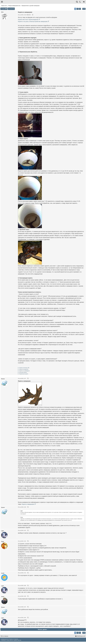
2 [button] (78, 9)
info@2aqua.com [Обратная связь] (80, 636)
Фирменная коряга (24, 374)
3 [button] (80, 9)
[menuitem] (5, 639)
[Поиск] (77, 2)
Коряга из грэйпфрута (24, 371)
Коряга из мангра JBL (24, 368)
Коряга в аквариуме (28, 504)
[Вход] (84, 2)
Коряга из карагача (24, 369)
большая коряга (23, 372)
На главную (4, 636)
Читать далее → (43, 629)
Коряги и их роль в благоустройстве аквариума (33, 21)
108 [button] (84, 9)
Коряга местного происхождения (28, 19)
